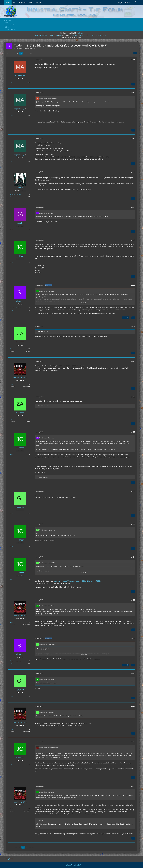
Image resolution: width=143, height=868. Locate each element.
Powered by (71, 865)
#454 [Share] (133, 557)
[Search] (136, 2)
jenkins (80, 33)
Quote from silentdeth (47, 213)
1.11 (102, 35)
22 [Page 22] (17, 53)
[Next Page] (35, 53)
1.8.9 (88, 35)
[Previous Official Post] (124, 318)
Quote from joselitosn (47, 291)
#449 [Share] (133, 362)
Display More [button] (85, 303)
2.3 (46, 35)
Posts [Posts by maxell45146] (12, 82)
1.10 (97, 35)
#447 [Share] (133, 285)
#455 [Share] (133, 600)
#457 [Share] (133, 674)
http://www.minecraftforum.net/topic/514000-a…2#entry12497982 (77, 581)
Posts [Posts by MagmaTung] (12, 115)
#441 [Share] (133, 60)
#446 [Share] (133, 240)
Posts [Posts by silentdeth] (12, 310)
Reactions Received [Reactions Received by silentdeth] (15, 308)
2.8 (60, 35)
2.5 (50, 35)
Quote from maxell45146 (48, 99)
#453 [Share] (133, 524)
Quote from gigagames (47, 530)
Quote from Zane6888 (47, 563)
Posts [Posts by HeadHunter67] (12, 384)
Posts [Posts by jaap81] (12, 230)
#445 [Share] (133, 207)
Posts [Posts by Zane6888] (12, 349)
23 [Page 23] (21, 53)
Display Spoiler (43, 332)
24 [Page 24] (25, 53)
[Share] (135, 53)
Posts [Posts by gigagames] (12, 514)
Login (120, 2)
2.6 (53, 35)
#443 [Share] (133, 139)
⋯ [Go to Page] (14, 53)
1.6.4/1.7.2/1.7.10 (78, 35)
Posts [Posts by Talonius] (12, 197)
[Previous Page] (8, 53)
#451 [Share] (133, 432)
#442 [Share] (133, 93)
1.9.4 (92, 35)
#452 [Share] (133, 491)
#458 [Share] (133, 707)
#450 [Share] (133, 397)
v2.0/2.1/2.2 (39, 35)
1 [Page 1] (11, 53)
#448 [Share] (133, 326)
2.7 (57, 35)
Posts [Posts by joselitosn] (12, 263)
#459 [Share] (133, 742)
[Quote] (133, 84)
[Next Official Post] (128, 318)
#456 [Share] (133, 638)
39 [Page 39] (31, 53)
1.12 (106, 35)
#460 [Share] (133, 786)
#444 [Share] (133, 172)
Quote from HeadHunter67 (49, 748)
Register (128, 2)
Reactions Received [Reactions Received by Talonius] (15, 195)
